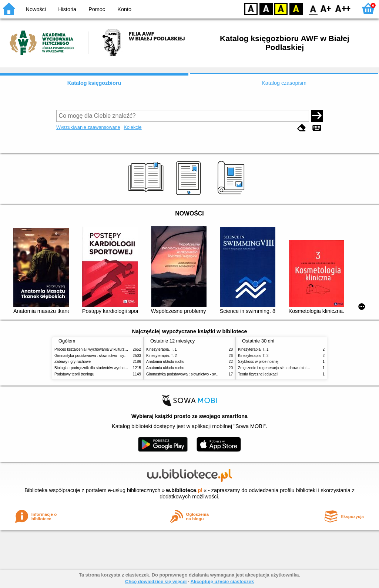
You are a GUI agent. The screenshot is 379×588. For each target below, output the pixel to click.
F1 (326, 8)
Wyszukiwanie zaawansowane (88, 127)
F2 (343, 8)
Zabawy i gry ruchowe (73, 362)
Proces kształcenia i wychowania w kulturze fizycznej (98, 349)
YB (281, 8)
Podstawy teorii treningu (74, 374)
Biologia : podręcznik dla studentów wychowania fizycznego (104, 368)
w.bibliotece (184, 490)
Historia (67, 9)
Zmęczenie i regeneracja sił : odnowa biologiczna (279, 368)
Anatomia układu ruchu (165, 362)
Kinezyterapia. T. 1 (162, 349)
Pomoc (97, 9)
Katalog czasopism (284, 83)
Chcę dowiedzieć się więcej (156, 582)
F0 (313, 8)
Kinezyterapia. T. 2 (162, 356)
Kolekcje (133, 127)
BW (266, 8)
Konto (124, 9)
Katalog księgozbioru (94, 83)
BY (296, 8)
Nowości (36, 9)
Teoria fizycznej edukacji (258, 374)
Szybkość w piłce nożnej (258, 362)
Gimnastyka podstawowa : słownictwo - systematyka (98, 356)
